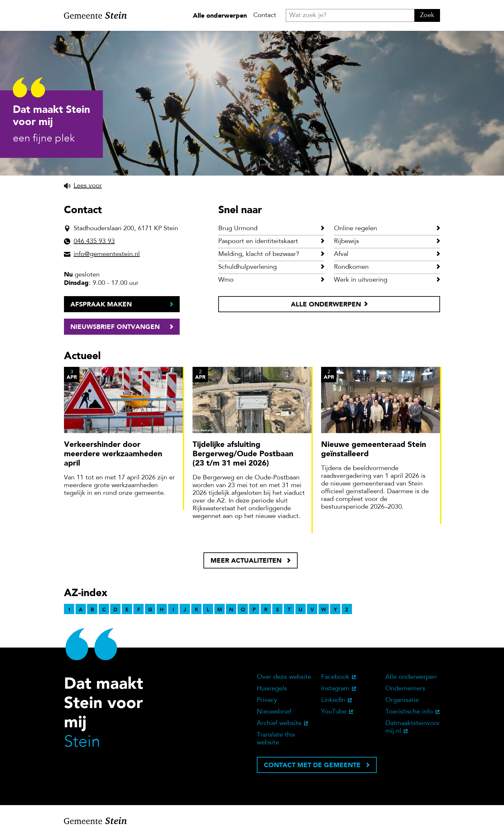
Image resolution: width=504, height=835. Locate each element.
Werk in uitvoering (361, 280)
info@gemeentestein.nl (107, 254)
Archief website (279, 723)
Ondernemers (405, 689)
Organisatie (402, 700)
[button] (83, 186)
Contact (265, 15)
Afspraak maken (101, 304)
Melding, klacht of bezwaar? (259, 254)
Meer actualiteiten (246, 560)
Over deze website (284, 677)
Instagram (335, 689)
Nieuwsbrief (274, 712)
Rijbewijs (346, 241)
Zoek (427, 15)
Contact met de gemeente (312, 765)
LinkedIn (333, 700)
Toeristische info (409, 712)
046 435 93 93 (94, 241)
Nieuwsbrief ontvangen (115, 327)
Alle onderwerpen (220, 15)
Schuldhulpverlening (248, 267)
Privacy (267, 700)
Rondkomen (351, 267)
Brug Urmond (238, 229)
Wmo (226, 280)
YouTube (334, 712)
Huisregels (272, 689)
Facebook (335, 677)
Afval (341, 254)
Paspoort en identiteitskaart (258, 241)
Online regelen (355, 229)
